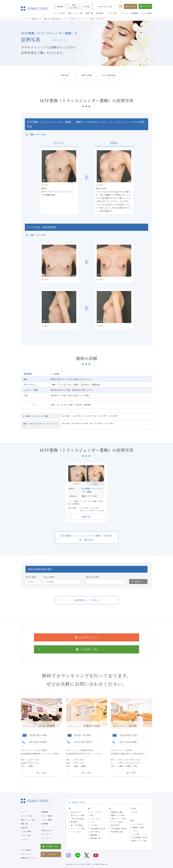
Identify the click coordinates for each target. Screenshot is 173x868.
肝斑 (92, 820)
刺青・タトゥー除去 (119, 823)
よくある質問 (26, 836)
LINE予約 (145, 6)
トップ (23, 816)
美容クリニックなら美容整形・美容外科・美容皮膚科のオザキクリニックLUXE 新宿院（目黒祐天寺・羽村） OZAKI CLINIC (35, 9)
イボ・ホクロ (95, 823)
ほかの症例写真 (109, 75)
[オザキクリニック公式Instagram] (121, 6)
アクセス (24, 844)
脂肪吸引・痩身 (117, 816)
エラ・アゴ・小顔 (77, 833)
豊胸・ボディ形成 (118, 820)
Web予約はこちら (68, 642)
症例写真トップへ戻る (87, 604)
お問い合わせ (46, 835)
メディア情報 (46, 820)
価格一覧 (24, 828)
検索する (136, 586)
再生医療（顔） (96, 843)
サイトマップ (46, 842)
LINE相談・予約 (68, 654)
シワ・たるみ (76, 836)
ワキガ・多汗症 (117, 826)
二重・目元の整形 (78, 823)
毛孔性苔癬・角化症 (98, 833)
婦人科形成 (115, 830)
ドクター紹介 (26, 840)
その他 (135, 816)
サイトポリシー (47, 838)
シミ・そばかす (96, 816)
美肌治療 (94, 839)
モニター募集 (46, 824)
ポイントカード (27, 858)
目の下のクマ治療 (78, 820)
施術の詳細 (87, 75)
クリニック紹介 (27, 820)
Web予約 (131, 6)
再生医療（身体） (118, 836)
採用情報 (45, 828)
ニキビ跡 (94, 830)
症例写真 (64, 75)
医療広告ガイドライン (29, 862)
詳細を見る (87, 521)
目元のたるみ (76, 816)
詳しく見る (42, 777)
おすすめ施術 (26, 854)
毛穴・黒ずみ (95, 836)
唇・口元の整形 (77, 830)
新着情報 (45, 816)
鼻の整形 (74, 826)
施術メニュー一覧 (28, 824)
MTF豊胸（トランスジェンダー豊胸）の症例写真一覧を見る (86, 542)
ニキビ (93, 826)
